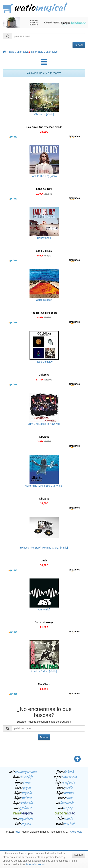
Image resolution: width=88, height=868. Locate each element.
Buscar (79, 45)
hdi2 (17, 832)
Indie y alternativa (19, 52)
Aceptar (79, 855)
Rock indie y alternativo (44, 52)
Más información (36, 864)
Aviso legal (76, 832)
